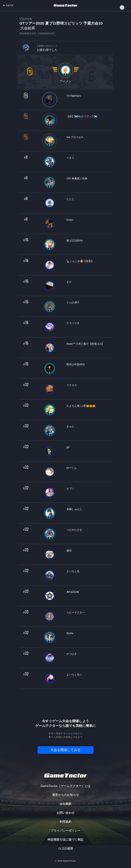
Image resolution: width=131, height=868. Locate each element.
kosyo (70, 220)
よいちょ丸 (73, 571)
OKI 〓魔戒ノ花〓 (77, 178)
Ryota (70, 633)
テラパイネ (73, 323)
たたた (70, 199)
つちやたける (74, 530)
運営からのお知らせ (65, 795)
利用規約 (65, 822)
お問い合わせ (65, 813)
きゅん (70, 426)
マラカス (72, 385)
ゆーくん (72, 468)
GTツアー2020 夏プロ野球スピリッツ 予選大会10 (61, 26)
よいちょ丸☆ (74, 675)
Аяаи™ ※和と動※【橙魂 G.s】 (85, 344)
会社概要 (65, 804)
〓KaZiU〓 (73, 592)
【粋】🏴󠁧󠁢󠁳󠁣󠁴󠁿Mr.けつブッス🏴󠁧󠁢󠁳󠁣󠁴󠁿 (82, 116)
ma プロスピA (75, 137)
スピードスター (76, 612)
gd (68, 447)
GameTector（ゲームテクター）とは (65, 786)
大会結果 (28, 28)
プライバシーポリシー (65, 831)
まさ (69, 282)
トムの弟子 (73, 302)
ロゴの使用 (65, 849)
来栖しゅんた (74, 509)
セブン (70, 488)
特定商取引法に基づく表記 (65, 840)
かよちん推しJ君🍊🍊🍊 (81, 406)
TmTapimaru (74, 96)
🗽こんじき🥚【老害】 (80, 261)
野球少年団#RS (75, 364)
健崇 (69, 550)
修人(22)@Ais (75, 240)
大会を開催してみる (65, 750)
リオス (70, 158)
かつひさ (72, 654)
